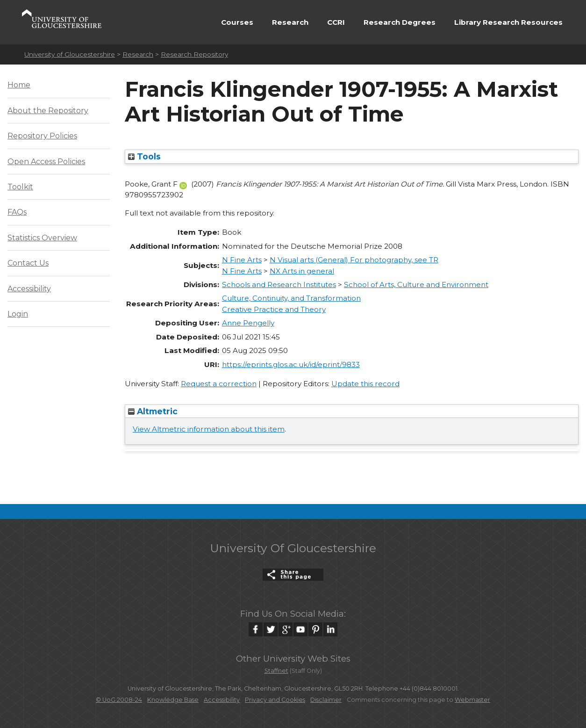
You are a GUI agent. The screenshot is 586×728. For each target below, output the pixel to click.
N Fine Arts (242, 260)
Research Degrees (400, 22)
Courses (237, 22)
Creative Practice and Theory (274, 309)
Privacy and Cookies (275, 700)
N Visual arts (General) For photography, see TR (354, 260)
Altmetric (153, 411)
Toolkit (20, 187)
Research (290, 22)
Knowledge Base (173, 700)
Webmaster (472, 700)
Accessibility (29, 289)
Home (19, 85)
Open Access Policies (46, 162)
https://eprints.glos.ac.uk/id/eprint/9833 (291, 364)
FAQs (17, 212)
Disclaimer (326, 700)
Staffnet (276, 671)
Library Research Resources (508, 22)
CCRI (336, 22)
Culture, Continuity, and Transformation (291, 298)
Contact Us (28, 263)
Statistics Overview (42, 238)
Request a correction (219, 384)
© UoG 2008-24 (119, 700)
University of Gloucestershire (70, 54)
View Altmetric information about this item (209, 429)
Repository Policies (42, 136)
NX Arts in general (302, 271)
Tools (144, 156)
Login (18, 314)
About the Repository (48, 111)
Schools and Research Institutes (279, 285)
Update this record (365, 384)
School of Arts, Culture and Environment (416, 285)
